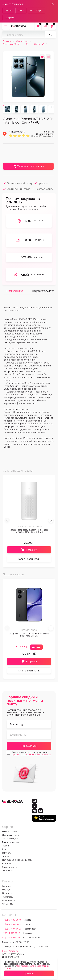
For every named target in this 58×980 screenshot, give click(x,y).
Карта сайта (8, 863)
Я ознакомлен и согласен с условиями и (31, 753)
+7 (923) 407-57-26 (12, 929)
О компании (8, 871)
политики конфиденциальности (36, 754)
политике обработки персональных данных (26, 967)
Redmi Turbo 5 (29, 630)
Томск (21, 10)
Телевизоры (8, 897)
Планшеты (7, 893)
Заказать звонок (10, 867)
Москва (8, 10)
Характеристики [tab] (43, 291)
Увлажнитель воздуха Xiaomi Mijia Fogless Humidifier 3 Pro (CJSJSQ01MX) (29, 531)
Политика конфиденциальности (17, 860)
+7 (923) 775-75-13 (11, 933)
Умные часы (8, 904)
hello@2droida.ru (10, 951)
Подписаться (29, 746)
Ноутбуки (7, 890)
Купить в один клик (29, 559)
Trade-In (6, 846)
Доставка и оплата (11, 835)
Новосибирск (36, 10)
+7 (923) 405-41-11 (12, 938)
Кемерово (9, 18)
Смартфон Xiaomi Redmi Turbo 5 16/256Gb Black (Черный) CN (29, 635)
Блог (4, 849)
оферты (15, 754)
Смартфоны (8, 886)
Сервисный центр (11, 839)
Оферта (6, 856)
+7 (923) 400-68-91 (12, 920)
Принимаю (29, 973)
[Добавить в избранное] (42, 57)
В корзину (29, 550)
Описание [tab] (15, 291)
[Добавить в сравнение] (48, 57)
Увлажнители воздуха (29, 526)
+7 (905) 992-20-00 (12, 924)
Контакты (7, 853)
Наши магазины (10, 831)
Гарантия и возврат (11, 842)
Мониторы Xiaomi (10, 900)
